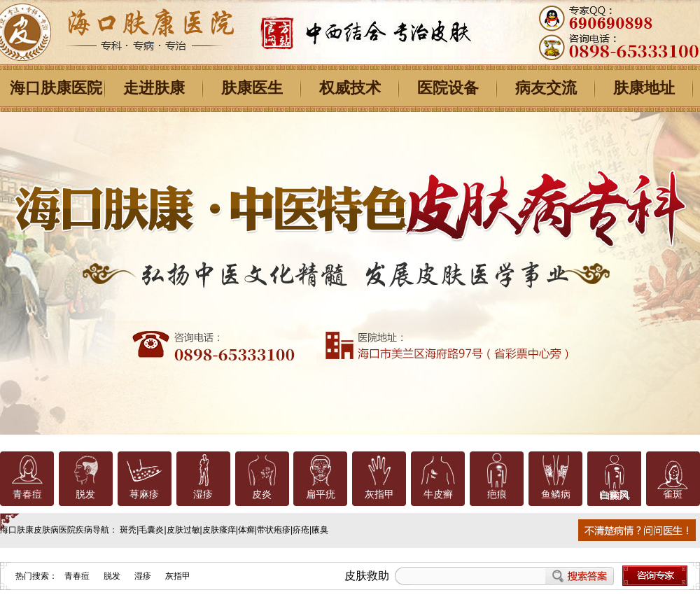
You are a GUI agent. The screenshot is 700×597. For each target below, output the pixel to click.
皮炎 (262, 494)
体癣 (246, 530)
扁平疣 (321, 494)
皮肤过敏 (183, 530)
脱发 (85, 494)
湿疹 (203, 494)
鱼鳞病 (556, 494)
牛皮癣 (438, 494)
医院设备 (448, 88)
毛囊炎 (151, 530)
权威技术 (350, 88)
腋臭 (320, 530)
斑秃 (128, 530)
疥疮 (301, 530)
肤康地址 (644, 88)
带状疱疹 (274, 530)
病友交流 (546, 88)
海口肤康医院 (56, 88)
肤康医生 (252, 88)
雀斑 (673, 494)
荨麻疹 (144, 494)
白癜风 (614, 494)
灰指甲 (379, 494)
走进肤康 (154, 88)
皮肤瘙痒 (219, 530)
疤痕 (497, 494)
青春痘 (27, 494)
